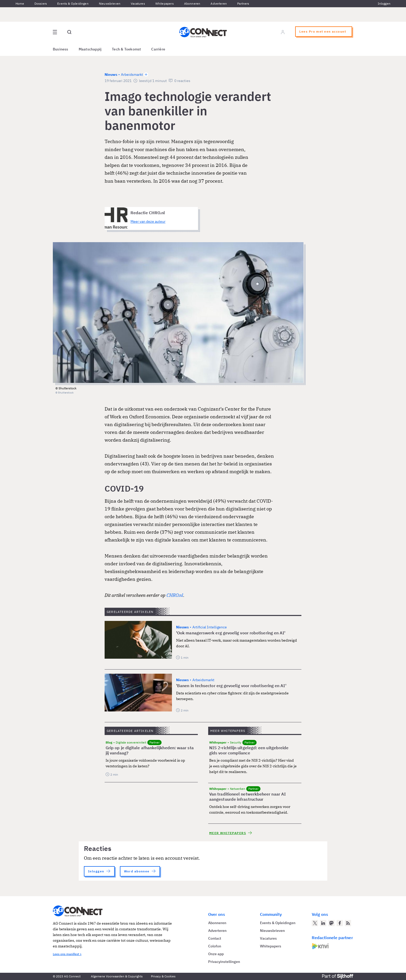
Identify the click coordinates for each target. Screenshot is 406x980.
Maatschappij (90, 49)
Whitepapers (165, 3)
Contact (215, 938)
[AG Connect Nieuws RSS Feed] (348, 923)
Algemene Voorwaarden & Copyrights (117, 976)
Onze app (216, 954)
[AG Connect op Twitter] (315, 923)
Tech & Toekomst (126, 49)
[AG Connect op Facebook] (340, 923)
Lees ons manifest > (67, 954)
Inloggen (384, 3)
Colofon (215, 946)
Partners (243, 3)
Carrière (158, 49)
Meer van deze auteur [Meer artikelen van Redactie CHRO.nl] (148, 221)
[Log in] (283, 32)
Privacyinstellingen (224, 962)
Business (61, 49)
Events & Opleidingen (73, 3)
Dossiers (41, 3)
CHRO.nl (175, 595)
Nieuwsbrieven (110, 3)
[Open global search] (69, 32)
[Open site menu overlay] (55, 32)
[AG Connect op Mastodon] (331, 923)
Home (20, 3)
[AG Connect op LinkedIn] (323, 923)
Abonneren (192, 3)
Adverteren (219, 3)
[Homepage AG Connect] (203, 32)
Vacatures (138, 3)
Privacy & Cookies (163, 976)
